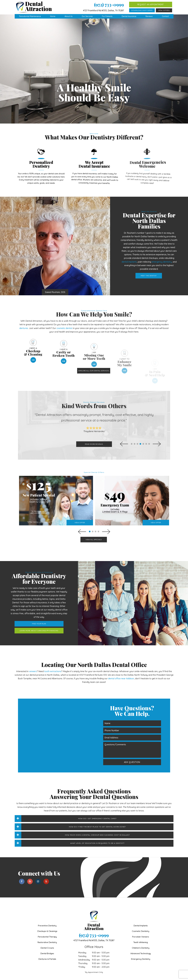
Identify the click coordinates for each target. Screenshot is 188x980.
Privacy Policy (89, 977)
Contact (165, 16)
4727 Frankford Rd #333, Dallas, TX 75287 (103, 10)
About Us (69, 16)
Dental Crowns (47, 933)
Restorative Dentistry (47, 928)
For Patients (107, 16)
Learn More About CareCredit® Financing (27, 616)
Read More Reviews (94, 430)
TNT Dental (132, 977)
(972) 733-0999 (109, 5)
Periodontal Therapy (47, 922)
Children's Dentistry (141, 933)
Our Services (87, 16)
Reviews (149, 16)
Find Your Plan (27, 609)
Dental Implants (141, 911)
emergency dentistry (173, 247)
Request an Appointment (151, 5)
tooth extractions (53, 657)
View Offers (164, 10)
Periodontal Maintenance (30, 16)
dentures (24, 314)
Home (53, 16)
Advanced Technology (141, 939)
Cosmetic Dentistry (141, 917)
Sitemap (78, 977)
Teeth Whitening (141, 928)
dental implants (141, 247)
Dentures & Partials (47, 945)
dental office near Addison (121, 664)
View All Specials (94, 525)
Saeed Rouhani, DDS (33, 278)
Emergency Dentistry (141, 945)
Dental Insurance (129, 16)
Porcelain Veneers (141, 922)
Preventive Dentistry (47, 911)
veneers (33, 657)
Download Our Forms (142, 10)
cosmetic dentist (64, 314)
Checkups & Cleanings (47, 917)
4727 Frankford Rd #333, (94, 926)
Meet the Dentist (160, 261)
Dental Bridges (47, 939)
